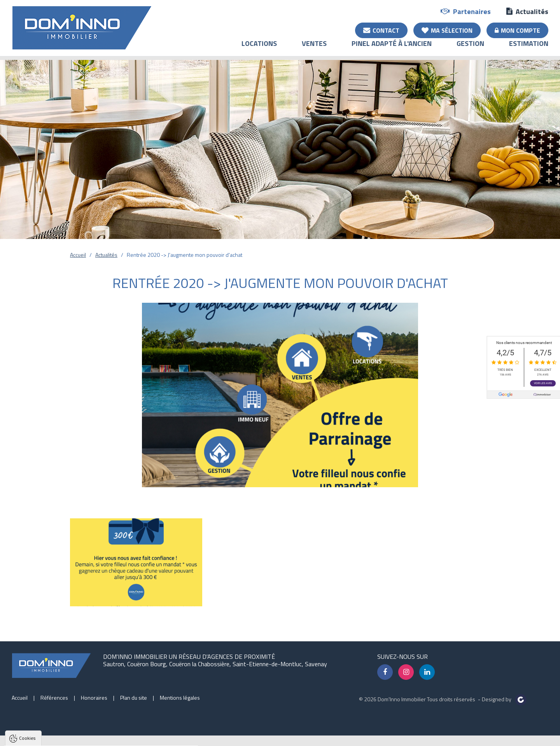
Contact (381, 30)
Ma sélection (447, 30)
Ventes (314, 49)
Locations (259, 49)
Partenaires (466, 11)
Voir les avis (543, 383)
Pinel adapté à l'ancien (392, 49)
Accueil (78, 255)
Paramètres (150, 740)
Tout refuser (104, 740)
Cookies (27, 643)
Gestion (470, 49)
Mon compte (517, 30)
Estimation (529, 49)
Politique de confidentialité (45, 721)
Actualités (527, 11)
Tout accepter (55, 740)
